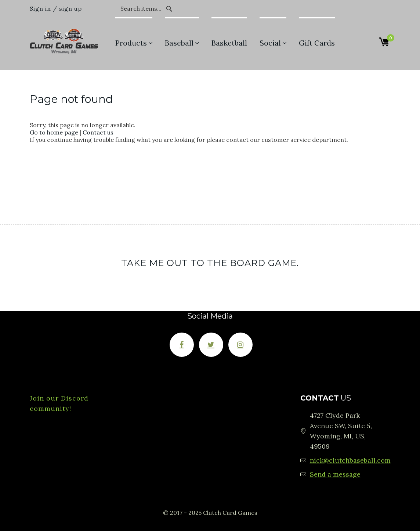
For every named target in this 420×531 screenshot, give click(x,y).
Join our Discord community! (59, 403)
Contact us (98, 132)
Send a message (335, 474)
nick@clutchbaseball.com (350, 460)
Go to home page (54, 132)
